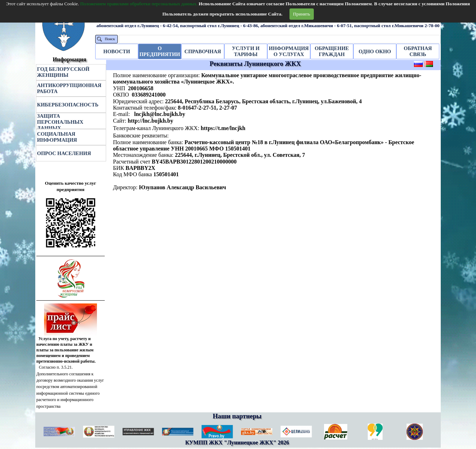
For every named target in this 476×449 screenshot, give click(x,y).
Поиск (110, 39)
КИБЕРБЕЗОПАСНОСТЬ (68, 105)
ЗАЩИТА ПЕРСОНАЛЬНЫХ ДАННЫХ (60, 122)
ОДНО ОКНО (375, 51)
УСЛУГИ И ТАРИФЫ (246, 51)
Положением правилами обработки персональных (139, 4)
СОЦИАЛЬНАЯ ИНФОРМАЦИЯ (57, 137)
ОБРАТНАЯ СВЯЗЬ (418, 51)
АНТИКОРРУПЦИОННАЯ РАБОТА (69, 88)
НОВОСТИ (117, 51)
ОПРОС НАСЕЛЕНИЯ (64, 153)
